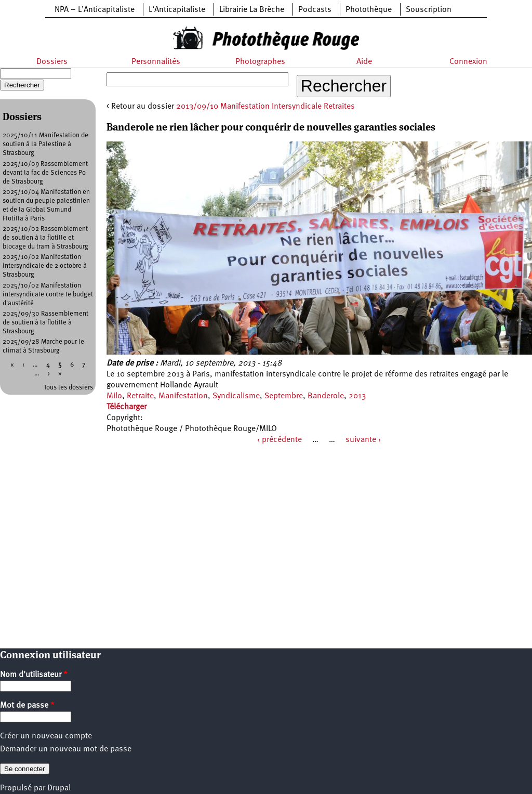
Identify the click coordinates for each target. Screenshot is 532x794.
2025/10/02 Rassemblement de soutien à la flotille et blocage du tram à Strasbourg (45, 238)
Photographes (260, 62)
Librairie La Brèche (252, 10)
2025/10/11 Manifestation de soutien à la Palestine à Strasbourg (45, 144)
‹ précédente (280, 440)
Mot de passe (27, 706)
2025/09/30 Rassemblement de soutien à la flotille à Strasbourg (45, 323)
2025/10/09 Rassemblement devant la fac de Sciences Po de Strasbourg (45, 173)
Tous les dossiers (68, 388)
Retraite (140, 396)
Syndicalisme (236, 396)
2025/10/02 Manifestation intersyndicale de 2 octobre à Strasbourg (45, 266)
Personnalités (156, 62)
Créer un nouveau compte (46, 736)
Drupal (59, 788)
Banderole (326, 396)
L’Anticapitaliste (177, 10)
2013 (357, 396)
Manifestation (183, 396)
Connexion (468, 62)
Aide (364, 62)
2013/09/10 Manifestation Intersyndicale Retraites (265, 107)
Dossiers (52, 62)
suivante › (363, 440)
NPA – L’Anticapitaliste (95, 10)
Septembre (284, 396)
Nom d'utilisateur (34, 675)
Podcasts (315, 10)
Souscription (429, 10)
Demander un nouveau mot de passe (66, 749)
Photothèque (369, 10)
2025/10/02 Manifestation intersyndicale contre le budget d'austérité (48, 295)
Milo (114, 396)
